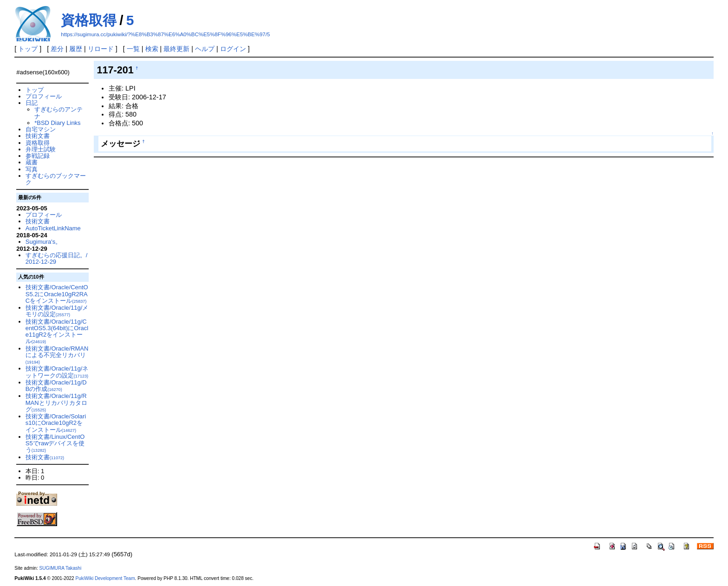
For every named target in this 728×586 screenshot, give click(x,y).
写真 (32, 169)
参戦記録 (38, 156)
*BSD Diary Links (57, 123)
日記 (32, 103)
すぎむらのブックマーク (56, 179)
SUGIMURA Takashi (61, 568)
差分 (57, 49)
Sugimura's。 (43, 242)
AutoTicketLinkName (53, 228)
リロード (101, 49)
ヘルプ (205, 49)
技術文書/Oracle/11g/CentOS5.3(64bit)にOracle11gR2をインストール (57, 332)
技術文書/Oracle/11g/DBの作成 (56, 386)
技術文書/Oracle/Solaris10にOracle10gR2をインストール (56, 423)
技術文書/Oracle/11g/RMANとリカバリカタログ (56, 403)
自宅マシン (41, 129)
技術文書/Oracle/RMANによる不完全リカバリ (57, 355)
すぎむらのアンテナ (58, 113)
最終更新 (176, 49)
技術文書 (38, 136)
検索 (152, 49)
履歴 (76, 49)
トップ (28, 49)
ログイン (233, 49)
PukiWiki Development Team (105, 578)
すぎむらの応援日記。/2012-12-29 (57, 258)
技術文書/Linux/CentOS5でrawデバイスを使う (55, 443)
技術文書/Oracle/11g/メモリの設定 (57, 311)
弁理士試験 (41, 149)
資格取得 (89, 20)
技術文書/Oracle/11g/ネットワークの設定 (57, 372)
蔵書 (32, 162)
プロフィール (44, 96)
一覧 (133, 49)
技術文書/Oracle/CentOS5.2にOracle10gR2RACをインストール (57, 294)
